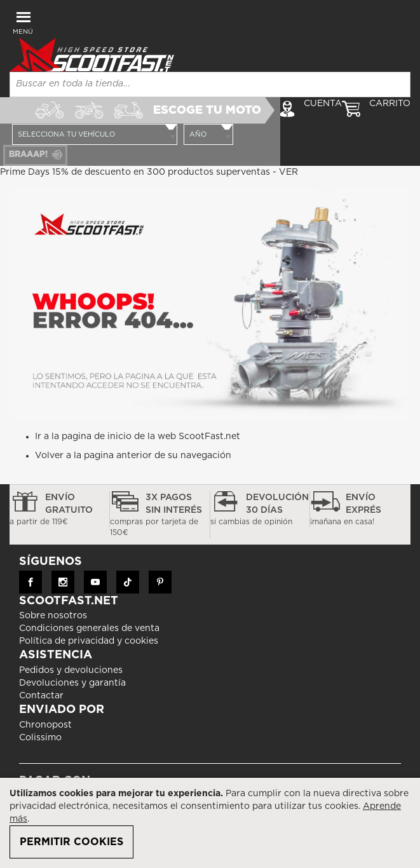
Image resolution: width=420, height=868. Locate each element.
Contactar (41, 696)
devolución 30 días (260, 510)
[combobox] (210, 85)
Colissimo (40, 738)
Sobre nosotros (53, 616)
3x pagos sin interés (160, 516)
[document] (210, 823)
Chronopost (45, 725)
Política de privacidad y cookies (89, 641)
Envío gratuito (59, 510)
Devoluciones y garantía (72, 683)
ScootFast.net (209, 437)
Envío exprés (360, 510)
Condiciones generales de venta (89, 628)
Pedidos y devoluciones (71, 670)
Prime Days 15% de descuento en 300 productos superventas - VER (149, 172)
